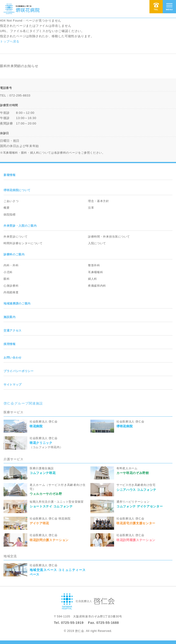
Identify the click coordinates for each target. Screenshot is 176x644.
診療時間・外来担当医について (109, 237)
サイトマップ (13, 385)
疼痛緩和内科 (97, 286)
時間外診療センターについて (23, 243)
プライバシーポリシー (19, 371)
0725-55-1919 (72, 623)
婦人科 (93, 279)
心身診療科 (11, 286)
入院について (97, 243)
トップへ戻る (10, 41)
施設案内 (10, 317)
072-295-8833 (20, 95)
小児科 (8, 272)
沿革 (91, 208)
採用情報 (10, 344)
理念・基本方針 (99, 201)
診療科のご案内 (14, 254)
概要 (7, 208)
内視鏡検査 (11, 292)
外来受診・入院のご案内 (20, 226)
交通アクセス (13, 331)
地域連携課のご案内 (17, 304)
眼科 (7, 279)
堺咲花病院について (17, 190)
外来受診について (16, 237)
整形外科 (94, 265)
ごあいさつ (11, 201)
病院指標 (10, 215)
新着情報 (10, 175)
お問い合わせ (13, 358)
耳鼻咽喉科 (95, 272)
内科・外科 (11, 265)
